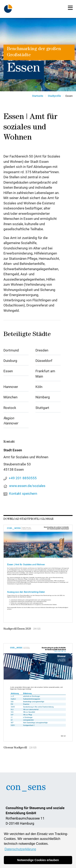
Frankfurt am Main (45, 374)
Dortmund (11, 350)
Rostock (10, 408)
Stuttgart (42, 408)
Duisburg (10, 361)
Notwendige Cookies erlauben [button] (38, 860)
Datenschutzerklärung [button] (20, 849)
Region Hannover (11, 421)
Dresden (42, 350)
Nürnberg (43, 397)
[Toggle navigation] (70, 8)
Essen (8, 371)
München (10, 397)
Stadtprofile (54, 96)
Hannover (11, 387)
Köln (39, 387)
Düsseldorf (44, 361)
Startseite (38, 96)
